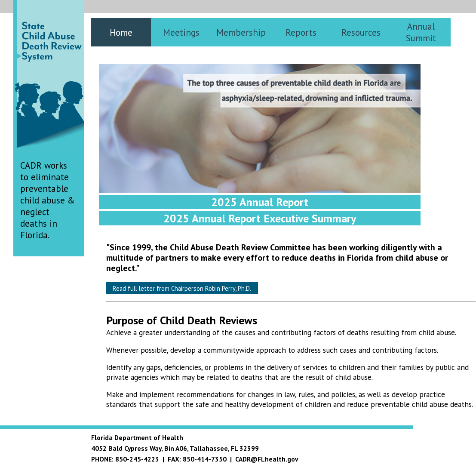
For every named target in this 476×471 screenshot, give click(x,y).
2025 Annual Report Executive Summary (260, 218)
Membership (241, 32)
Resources (361, 32)
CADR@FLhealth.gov (267, 459)
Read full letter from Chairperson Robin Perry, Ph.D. (182, 288)
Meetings (181, 32)
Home (121, 32)
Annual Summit (421, 32)
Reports (301, 32)
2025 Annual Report (260, 202)
